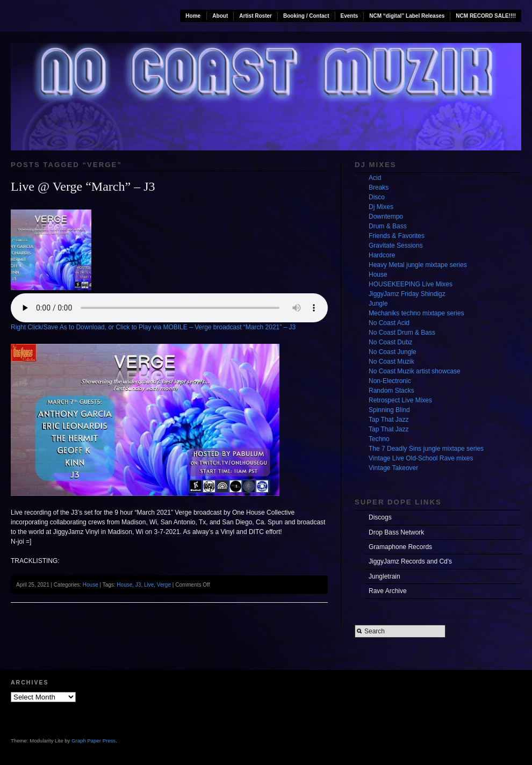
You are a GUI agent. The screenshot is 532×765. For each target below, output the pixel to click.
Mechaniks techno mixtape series (416, 313)
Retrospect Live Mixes (400, 400)
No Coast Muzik (391, 362)
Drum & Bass (388, 226)
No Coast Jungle (393, 352)
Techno (379, 439)
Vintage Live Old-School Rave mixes (421, 458)
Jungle (378, 304)
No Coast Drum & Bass (402, 333)
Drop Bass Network (396, 532)
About (220, 16)
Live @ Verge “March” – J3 (83, 186)
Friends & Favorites (397, 236)
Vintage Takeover (393, 468)
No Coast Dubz (390, 342)
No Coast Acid (389, 323)
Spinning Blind (389, 410)
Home (193, 16)
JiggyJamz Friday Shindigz (407, 294)
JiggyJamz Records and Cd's (410, 561)
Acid (375, 178)
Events (350, 16)
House (91, 585)
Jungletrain (384, 576)
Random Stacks (391, 391)
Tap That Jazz (389, 420)
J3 (138, 585)
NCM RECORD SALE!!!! (486, 16)
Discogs (380, 517)
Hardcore (382, 255)
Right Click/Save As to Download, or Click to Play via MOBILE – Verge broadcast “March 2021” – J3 (153, 327)
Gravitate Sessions (396, 246)
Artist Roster (256, 16)
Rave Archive (388, 591)
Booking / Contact (306, 16)
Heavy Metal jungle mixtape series (418, 265)
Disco (377, 197)
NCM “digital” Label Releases (407, 16)
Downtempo (386, 216)
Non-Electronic (390, 381)
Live (149, 585)
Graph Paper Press (94, 741)
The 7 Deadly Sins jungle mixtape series (426, 449)
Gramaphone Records (400, 547)
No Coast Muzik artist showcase (415, 371)
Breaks (379, 187)
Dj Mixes (381, 207)
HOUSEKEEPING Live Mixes (411, 284)
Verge (164, 585)
